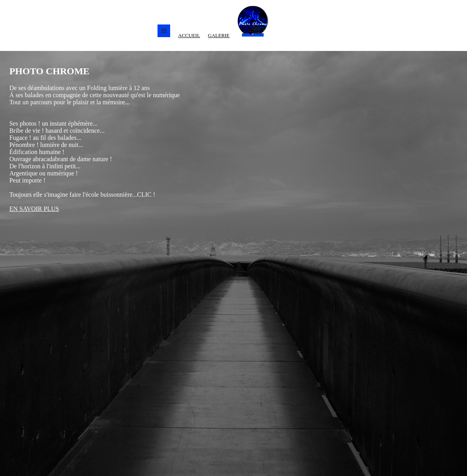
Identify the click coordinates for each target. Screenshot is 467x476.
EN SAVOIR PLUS (34, 209)
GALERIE (219, 36)
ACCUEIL (189, 36)
